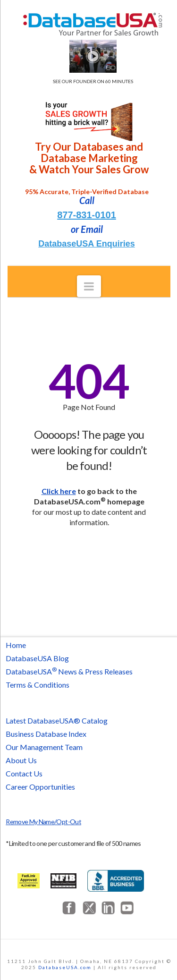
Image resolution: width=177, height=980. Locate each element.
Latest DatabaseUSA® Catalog (57, 720)
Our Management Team (44, 747)
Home (16, 645)
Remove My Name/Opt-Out (43, 822)
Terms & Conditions (38, 685)
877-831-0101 (87, 215)
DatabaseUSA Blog (37, 658)
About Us (21, 760)
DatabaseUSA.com (65, 967)
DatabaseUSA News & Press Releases (69, 671)
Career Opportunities (40, 787)
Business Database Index (46, 734)
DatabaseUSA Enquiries (86, 244)
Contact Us (24, 773)
